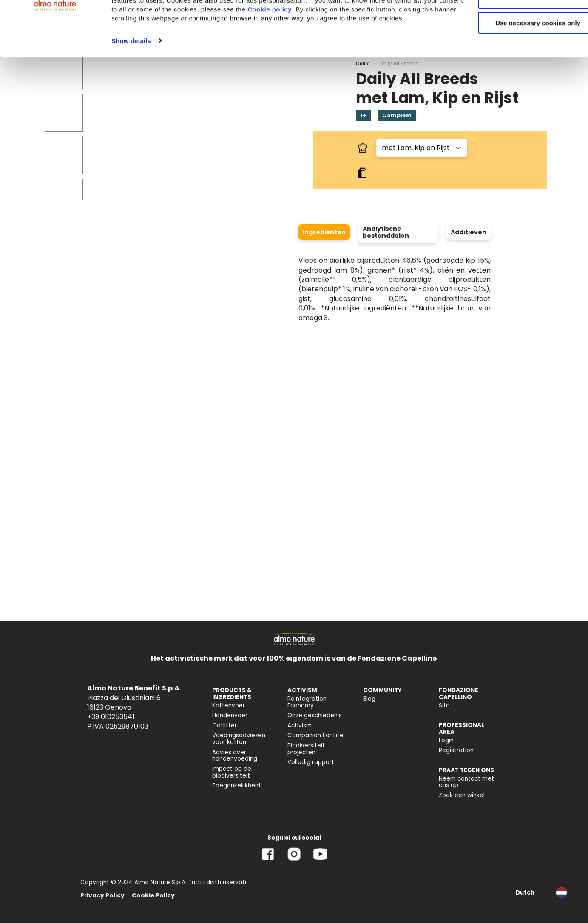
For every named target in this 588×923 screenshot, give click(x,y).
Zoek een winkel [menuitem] (462, 795)
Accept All (517, 21)
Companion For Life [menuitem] (315, 735)
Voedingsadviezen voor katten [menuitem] (239, 739)
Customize (517, 46)
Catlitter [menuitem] (224, 726)
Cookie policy (339, 57)
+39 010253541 (111, 717)
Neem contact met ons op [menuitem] (466, 782)
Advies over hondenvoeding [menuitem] (235, 756)
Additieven (469, 232)
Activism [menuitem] (300, 726)
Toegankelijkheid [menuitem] (236, 785)
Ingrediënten (324, 232)
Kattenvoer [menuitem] (229, 706)
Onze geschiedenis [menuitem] (315, 715)
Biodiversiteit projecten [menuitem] (306, 749)
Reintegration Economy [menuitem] (307, 702)
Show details (131, 98)
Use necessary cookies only (517, 71)
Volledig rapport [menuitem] (311, 762)
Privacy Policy (102, 896)
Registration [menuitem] (456, 750)
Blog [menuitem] (369, 699)
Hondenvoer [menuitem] (230, 715)
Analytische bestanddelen (386, 232)
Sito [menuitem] (444, 706)
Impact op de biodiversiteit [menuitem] (232, 772)
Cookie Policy (153, 896)
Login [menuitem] (446, 740)
